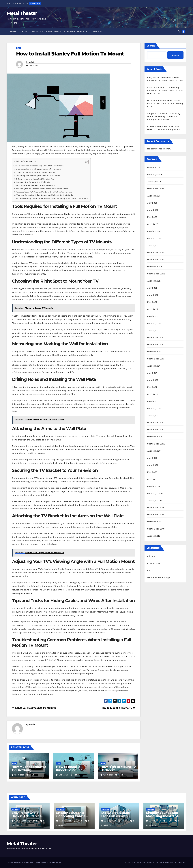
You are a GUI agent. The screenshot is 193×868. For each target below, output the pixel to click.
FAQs (19, 48)
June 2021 (153, 380)
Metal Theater (22, 13)
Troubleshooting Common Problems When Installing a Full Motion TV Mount (52, 198)
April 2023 (153, 224)
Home (13, 32)
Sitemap (98, 32)
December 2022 (156, 252)
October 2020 (154, 437)
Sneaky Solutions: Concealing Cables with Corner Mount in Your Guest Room (165, 90)
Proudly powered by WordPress (20, 862)
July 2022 (152, 288)
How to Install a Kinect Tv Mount (69, 768)
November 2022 (156, 260)
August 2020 (154, 451)
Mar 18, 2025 (65, 821)
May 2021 (152, 387)
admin (32, 62)
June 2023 (153, 210)
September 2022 (156, 274)
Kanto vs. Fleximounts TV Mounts (34, 708)
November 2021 (155, 345)
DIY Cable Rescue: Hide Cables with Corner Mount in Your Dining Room (165, 103)
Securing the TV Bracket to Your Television (35, 185)
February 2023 (155, 238)
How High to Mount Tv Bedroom (118, 768)
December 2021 (155, 337)
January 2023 (154, 245)
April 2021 (152, 394)
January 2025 (154, 182)
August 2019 (154, 536)
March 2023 (153, 231)
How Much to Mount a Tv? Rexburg (29, 768)
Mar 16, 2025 (110, 821)
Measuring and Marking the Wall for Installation (38, 176)
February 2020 (155, 493)
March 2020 (153, 486)
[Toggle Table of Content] (85, 162)
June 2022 (153, 295)
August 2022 (154, 281)
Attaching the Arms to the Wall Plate (33, 182)
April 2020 (153, 479)
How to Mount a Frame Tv (118, 708)
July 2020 (152, 458)
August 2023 (154, 196)
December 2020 (156, 423)
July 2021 (152, 373)
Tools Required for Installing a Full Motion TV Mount (40, 166)
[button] (179, 31)
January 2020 (154, 500)
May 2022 (152, 302)
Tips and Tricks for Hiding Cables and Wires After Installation (45, 195)
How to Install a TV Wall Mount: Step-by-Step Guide (54, 32)
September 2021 (156, 359)
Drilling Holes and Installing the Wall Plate (35, 179)
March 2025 (153, 167)
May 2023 (152, 217)
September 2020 (156, 444)
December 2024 (156, 189)
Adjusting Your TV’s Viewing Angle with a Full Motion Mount (44, 192)
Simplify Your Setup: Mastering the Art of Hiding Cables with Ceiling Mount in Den (164, 116)
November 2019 (155, 515)
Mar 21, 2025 (20, 821)
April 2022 (153, 309)
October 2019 (154, 522)
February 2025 (155, 175)
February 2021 (155, 408)
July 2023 (152, 203)
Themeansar (56, 862)
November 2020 (156, 430)
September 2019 (156, 529)
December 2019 (155, 508)
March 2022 (153, 316)
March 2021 (153, 401)
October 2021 (154, 352)
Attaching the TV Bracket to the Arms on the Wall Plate (42, 189)
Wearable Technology (158, 577)
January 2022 (154, 330)
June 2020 (153, 465)
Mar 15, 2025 (155, 821)
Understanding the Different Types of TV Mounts (38, 169)
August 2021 (154, 366)
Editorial (152, 556)
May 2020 (152, 472)
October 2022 (154, 267)
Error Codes (154, 563)
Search (151, 46)
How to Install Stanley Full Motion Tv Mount (70, 54)
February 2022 (155, 323)
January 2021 (154, 415)
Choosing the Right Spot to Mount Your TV (35, 172)
